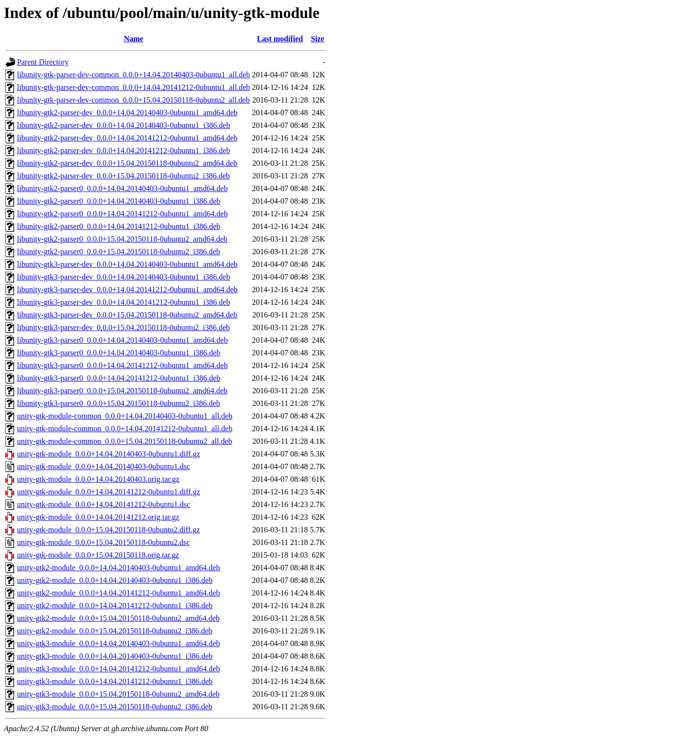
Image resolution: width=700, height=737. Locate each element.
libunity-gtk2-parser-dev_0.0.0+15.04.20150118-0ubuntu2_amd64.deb (127, 163)
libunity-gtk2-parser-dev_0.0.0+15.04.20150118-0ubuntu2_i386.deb (123, 176)
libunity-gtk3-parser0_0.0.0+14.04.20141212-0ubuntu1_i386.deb (119, 378)
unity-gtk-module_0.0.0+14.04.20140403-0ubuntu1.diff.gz (109, 454)
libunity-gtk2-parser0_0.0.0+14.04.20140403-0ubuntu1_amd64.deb (122, 188)
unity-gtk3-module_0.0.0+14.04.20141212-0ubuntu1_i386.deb (115, 681)
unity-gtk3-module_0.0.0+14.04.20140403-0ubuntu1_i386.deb (115, 656)
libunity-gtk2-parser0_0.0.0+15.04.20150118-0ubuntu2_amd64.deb (122, 239)
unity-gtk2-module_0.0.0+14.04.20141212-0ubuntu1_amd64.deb (118, 593)
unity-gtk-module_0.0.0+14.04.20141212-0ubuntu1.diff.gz (109, 492)
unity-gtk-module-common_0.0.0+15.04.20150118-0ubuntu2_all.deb (125, 441)
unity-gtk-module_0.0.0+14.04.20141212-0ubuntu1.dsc (104, 504)
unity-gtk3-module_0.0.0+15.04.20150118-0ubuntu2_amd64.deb (118, 694)
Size (317, 39)
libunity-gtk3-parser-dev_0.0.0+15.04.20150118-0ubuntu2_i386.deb (123, 327)
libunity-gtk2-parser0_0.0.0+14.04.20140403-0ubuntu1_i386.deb (119, 201)
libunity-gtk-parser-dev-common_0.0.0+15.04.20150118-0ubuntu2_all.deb (133, 100)
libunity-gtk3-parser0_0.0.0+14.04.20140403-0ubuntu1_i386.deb (119, 353)
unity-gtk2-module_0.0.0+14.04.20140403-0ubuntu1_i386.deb (115, 580)
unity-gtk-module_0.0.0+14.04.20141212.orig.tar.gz (98, 517)
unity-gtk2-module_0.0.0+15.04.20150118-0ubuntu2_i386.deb (115, 631)
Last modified (280, 39)
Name (134, 39)
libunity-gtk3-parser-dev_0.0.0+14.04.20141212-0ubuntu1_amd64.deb (127, 290)
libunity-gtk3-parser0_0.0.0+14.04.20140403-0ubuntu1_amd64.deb (122, 340)
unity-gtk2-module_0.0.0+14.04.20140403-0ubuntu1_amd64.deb (118, 568)
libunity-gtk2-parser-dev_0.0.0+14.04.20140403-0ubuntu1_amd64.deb (127, 113)
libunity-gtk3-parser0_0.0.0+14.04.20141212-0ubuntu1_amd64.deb (122, 365)
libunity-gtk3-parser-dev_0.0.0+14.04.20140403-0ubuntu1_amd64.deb (127, 264)
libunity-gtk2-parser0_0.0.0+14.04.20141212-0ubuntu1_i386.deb (119, 226)
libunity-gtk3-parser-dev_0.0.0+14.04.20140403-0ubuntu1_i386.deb (123, 277)
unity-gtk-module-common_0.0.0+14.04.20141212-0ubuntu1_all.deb (125, 429)
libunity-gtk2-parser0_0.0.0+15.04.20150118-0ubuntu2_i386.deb (119, 252)
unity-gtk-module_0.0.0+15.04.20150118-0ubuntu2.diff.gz (108, 530)
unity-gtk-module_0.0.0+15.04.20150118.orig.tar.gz (98, 555)
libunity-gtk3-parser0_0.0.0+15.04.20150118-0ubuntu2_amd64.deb (122, 391)
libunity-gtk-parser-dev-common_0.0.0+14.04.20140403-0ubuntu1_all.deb (133, 75)
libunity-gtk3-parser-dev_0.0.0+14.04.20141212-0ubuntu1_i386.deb (123, 302)
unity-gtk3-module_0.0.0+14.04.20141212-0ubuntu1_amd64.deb (118, 669)
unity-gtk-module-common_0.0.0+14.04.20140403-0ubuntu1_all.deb (125, 416)
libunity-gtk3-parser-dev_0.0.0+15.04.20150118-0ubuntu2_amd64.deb (127, 315)
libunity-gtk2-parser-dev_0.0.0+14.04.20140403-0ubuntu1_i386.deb (123, 125)
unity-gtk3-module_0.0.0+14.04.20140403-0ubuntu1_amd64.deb (118, 643)
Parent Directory (43, 62)
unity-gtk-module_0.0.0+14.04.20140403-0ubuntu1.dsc (104, 466)
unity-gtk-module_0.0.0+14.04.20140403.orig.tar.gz (98, 479)
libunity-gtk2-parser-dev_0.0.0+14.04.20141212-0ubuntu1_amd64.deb (127, 138)
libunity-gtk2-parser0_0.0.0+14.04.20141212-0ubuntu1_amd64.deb (122, 214)
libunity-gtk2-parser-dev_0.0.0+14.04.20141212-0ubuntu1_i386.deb (123, 150)
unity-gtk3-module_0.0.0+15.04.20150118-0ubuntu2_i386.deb (115, 707)
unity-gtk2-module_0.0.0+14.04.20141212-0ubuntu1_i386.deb (115, 605)
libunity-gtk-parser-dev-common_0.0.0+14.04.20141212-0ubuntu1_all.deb (133, 87)
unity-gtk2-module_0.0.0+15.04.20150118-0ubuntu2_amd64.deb (118, 618)
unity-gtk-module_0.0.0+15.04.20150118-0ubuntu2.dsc (104, 542)
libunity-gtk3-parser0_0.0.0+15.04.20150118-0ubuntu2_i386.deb (119, 403)
